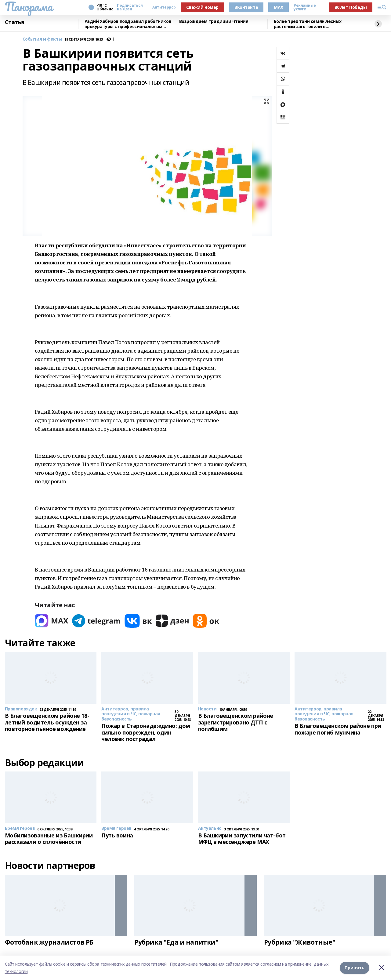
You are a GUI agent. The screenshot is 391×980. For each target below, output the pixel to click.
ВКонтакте (246, 7)
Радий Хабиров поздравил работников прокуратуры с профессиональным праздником (128, 24)
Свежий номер (202, 7)
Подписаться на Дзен (130, 7)
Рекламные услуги (305, 7)
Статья (15, 22)
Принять (355, 968)
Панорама (29, 6)
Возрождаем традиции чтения (214, 22)
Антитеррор (164, 7)
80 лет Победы (351, 7)
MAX (279, 7)
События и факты (42, 39)
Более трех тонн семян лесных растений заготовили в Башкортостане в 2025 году (308, 24)
